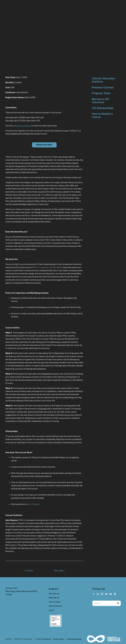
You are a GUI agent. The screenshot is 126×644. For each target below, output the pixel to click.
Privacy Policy (59, 639)
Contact (9, 594)
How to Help (54, 602)
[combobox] (104, 603)
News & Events (55, 606)
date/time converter (22, 126)
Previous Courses (103, 87)
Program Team (101, 93)
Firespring (47, 639)
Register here (44, 145)
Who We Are (54, 594)
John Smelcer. (34, 504)
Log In (52, 610)
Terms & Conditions (74, 639)
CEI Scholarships (103, 108)
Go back (28, 570)
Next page (60, 570)
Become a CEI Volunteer (100, 101)
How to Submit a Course (102, 115)
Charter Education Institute (103, 80)
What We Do (54, 598)
